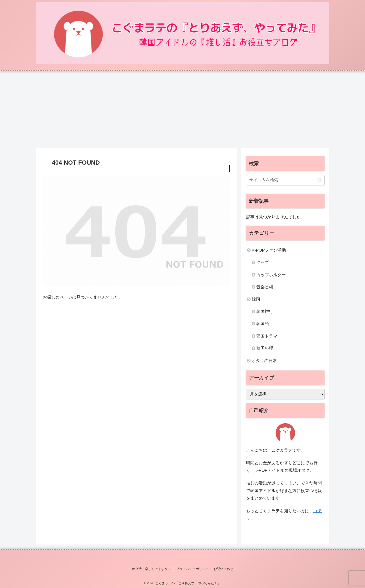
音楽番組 (265, 287)
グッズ (263, 262)
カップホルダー (271, 275)
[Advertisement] (182, 109)
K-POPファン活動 (269, 250)
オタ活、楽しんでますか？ (151, 569)
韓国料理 (265, 348)
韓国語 (263, 324)
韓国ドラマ (267, 336)
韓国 (256, 299)
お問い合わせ (223, 569)
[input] (285, 180)
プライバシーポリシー (192, 569)
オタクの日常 (264, 361)
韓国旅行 (265, 312)
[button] (320, 180)
